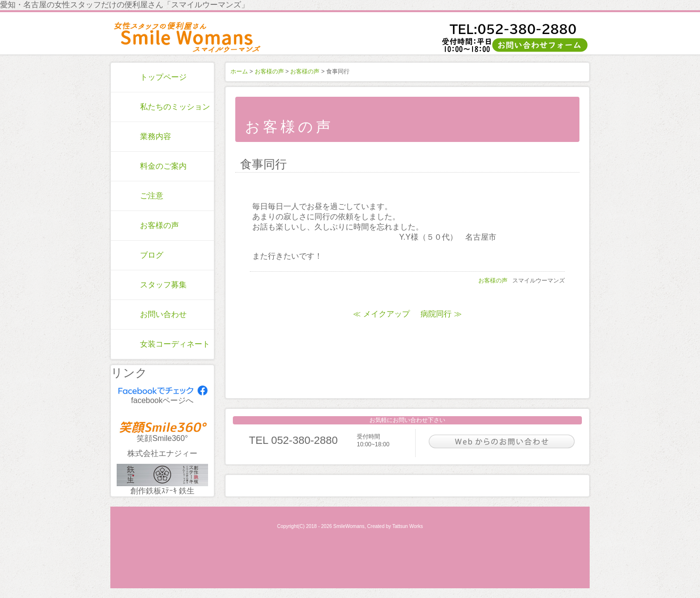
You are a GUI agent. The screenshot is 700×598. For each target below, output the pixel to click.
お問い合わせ (163, 314)
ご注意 (152, 196)
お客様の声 (159, 225)
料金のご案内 (163, 166)
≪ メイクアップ (381, 314)
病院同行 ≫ (441, 314)
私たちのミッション (175, 107)
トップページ (163, 77)
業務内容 (156, 136)
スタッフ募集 (163, 285)
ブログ (152, 255)
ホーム (239, 71)
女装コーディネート (175, 344)
